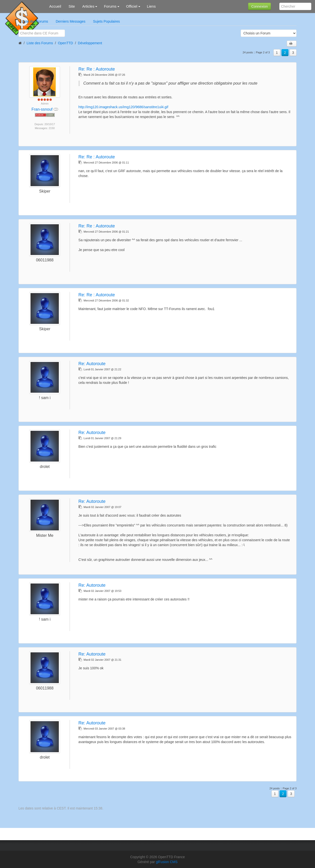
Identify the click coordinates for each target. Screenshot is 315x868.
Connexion (260, 6)
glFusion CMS (167, 862)
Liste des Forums (35, 21)
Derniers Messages (71, 21)
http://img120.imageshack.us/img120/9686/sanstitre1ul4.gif (123, 107)
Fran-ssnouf (43, 109)
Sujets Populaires (106, 21)
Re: (97, 69)
